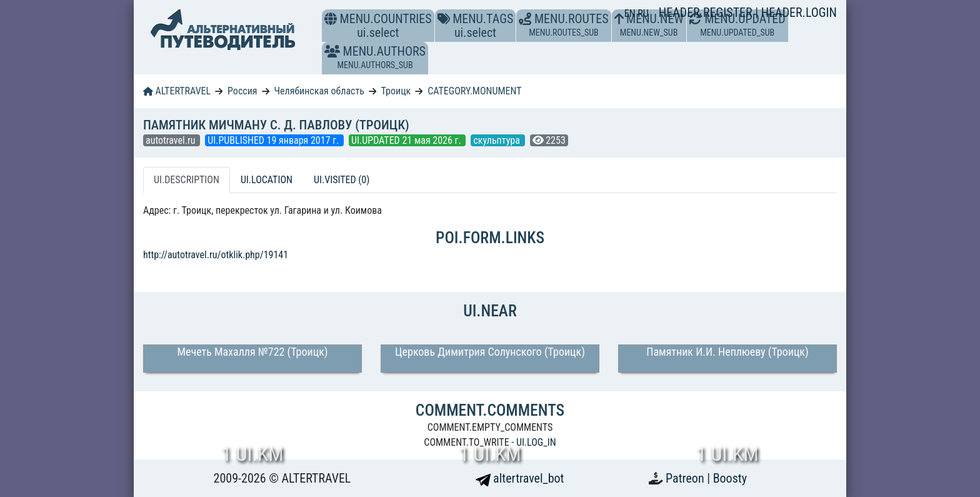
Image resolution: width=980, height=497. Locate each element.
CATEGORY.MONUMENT (474, 91)
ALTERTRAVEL (177, 91)
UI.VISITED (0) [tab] (342, 180)
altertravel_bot (520, 478)
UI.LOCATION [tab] (267, 180)
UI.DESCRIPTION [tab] (187, 180)
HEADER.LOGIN (799, 13)
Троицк (396, 91)
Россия (242, 91)
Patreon (686, 478)
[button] (332, 51)
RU (643, 13)
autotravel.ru (172, 140)
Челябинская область (319, 91)
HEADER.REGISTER (707, 13)
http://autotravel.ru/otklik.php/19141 (216, 255)
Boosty (730, 478)
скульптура (497, 140)
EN (631, 13)
